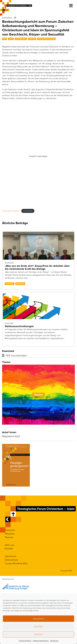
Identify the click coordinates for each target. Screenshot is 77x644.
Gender (11, 39)
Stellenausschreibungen (19, 326)
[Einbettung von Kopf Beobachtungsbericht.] (38, 156)
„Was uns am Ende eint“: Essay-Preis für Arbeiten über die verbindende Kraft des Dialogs (37, 267)
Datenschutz (11, 560)
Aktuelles (10, 534)
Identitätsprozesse (21, 39)
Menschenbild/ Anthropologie (46, 39)
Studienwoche (20, 283)
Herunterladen (28, 211)
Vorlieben (38, 634)
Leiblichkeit (32, 39)
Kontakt (9, 548)
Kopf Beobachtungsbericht (11, 211)
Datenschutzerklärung (41, 641)
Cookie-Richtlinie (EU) (16, 563)
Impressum (54, 641)
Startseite (10, 530)
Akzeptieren (39, 619)
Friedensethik (10, 283)
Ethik (4, 39)
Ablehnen (38, 626)
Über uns (10, 545)
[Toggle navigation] (71, 6)
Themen (9, 537)
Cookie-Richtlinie (25, 641)
